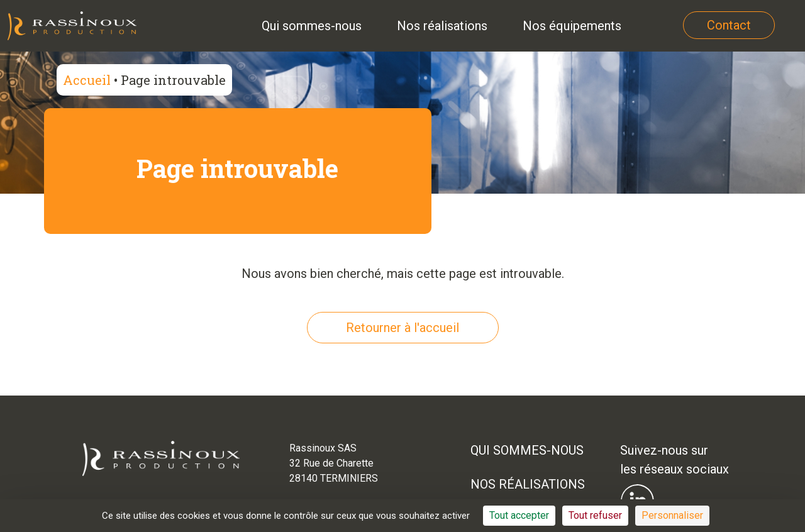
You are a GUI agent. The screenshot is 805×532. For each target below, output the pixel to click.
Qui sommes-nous (527, 450)
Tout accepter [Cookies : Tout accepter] (519, 515)
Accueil (87, 80)
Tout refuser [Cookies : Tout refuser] (595, 515)
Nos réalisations (528, 484)
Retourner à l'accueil (402, 328)
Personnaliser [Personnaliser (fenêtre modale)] (672, 515)
